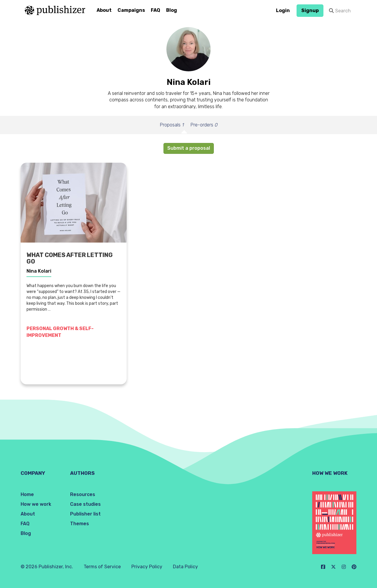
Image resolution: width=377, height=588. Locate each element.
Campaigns (131, 10)
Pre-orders (204, 125)
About (104, 10)
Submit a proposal (189, 148)
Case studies (85, 504)
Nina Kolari (39, 271)
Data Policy (185, 567)
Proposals (172, 125)
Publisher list (85, 514)
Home (27, 494)
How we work (36, 504)
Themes (80, 524)
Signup (310, 10)
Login (283, 10)
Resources (83, 494)
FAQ (156, 10)
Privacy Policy (147, 567)
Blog (172, 10)
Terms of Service (102, 567)
